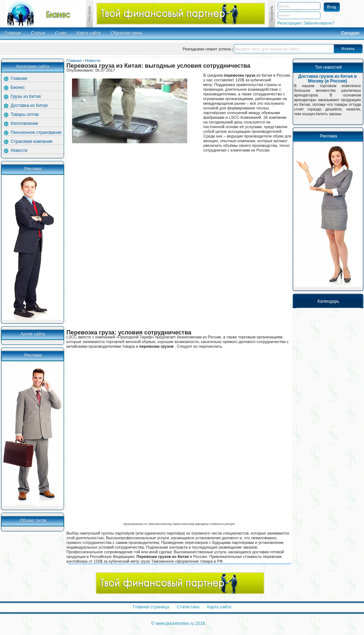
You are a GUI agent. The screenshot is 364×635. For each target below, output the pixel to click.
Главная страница (152, 607)
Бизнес (18, 87)
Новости (19, 150)
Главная (13, 33)
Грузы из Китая (26, 96)
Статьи (38, 33)
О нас (61, 33)
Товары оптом (25, 114)
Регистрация (290, 23)
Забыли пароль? (319, 23)
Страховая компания (32, 141)
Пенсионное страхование (36, 132)
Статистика (189, 607)
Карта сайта (89, 33)
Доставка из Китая (29, 105)
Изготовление (24, 123)
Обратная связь (127, 33)
